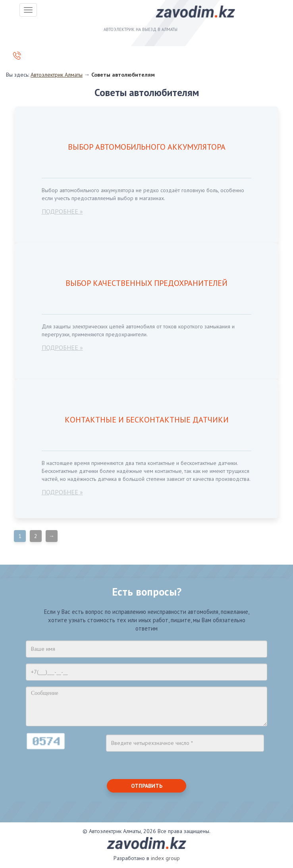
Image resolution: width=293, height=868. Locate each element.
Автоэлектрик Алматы (57, 75)
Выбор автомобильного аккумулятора (147, 147)
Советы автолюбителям (123, 75)
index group (165, 858)
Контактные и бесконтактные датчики (147, 420)
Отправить (147, 786)
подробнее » (62, 211)
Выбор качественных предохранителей (146, 283)
